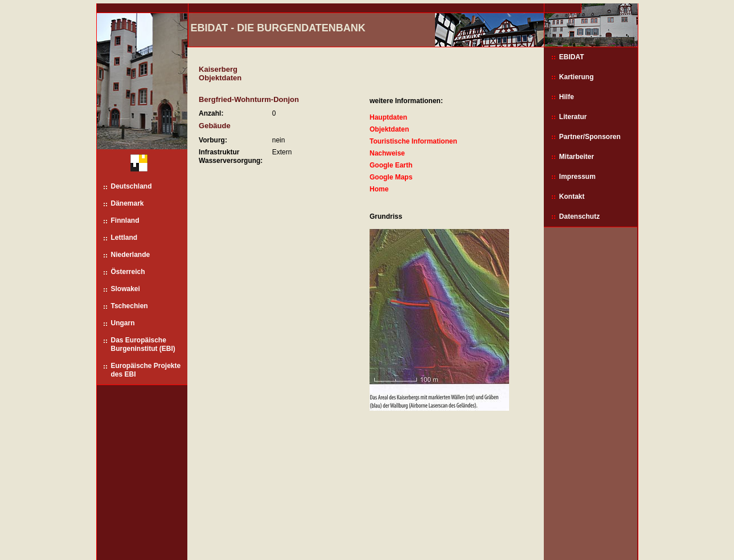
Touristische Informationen (413, 141)
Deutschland (132, 186)
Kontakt (572, 197)
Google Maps (391, 177)
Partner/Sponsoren (590, 137)
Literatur (573, 117)
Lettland (124, 238)
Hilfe (567, 97)
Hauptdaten (388, 117)
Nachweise (387, 153)
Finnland (125, 220)
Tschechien (130, 306)
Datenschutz (579, 216)
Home (379, 189)
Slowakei (126, 289)
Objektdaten (389, 129)
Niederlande (131, 255)
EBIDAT (572, 57)
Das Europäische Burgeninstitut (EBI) (143, 344)
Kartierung (577, 77)
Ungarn (123, 323)
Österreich (128, 272)
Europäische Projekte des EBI (146, 370)
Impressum (577, 177)
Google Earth (391, 165)
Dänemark (128, 203)
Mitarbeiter (577, 157)
